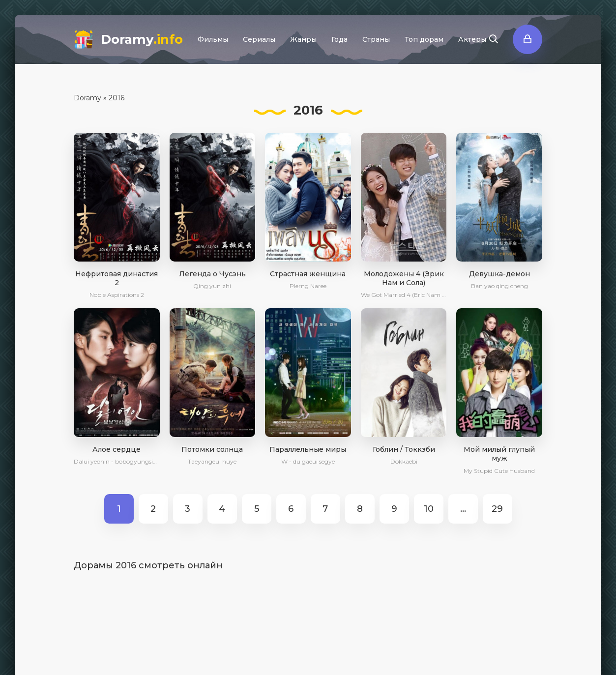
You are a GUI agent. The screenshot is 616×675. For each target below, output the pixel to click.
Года (339, 39)
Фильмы (213, 39)
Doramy (142, 39)
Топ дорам (424, 39)
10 (429, 509)
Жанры (303, 39)
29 (497, 509)
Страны (376, 39)
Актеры (472, 39)
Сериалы (259, 39)
